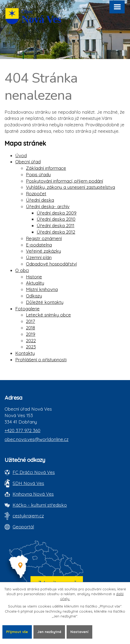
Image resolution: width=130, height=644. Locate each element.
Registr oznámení (44, 238)
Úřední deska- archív (48, 206)
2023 (31, 347)
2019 (31, 334)
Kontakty (25, 353)
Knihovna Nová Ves (33, 494)
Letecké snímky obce (48, 315)
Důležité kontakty (45, 302)
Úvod (21, 155)
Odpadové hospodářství (51, 264)
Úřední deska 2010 (56, 219)
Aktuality (35, 283)
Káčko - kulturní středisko (40, 505)
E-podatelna (39, 245)
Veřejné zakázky (43, 251)
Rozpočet (36, 194)
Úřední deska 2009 (57, 213)
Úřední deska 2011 (56, 225)
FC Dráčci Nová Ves (34, 472)
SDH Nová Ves (28, 483)
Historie (34, 277)
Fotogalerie (27, 309)
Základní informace (46, 168)
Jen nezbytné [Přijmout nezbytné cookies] (49, 632)
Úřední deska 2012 (56, 232)
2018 (30, 328)
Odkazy (34, 296)
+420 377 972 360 (22, 430)
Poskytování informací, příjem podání (64, 181)
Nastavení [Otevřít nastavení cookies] (79, 632)
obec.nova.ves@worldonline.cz (37, 439)
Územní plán (39, 257)
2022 (31, 341)
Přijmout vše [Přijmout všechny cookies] (17, 632)
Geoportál (23, 527)
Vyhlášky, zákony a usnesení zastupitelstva (70, 187)
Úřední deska (40, 200)
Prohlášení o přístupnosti (41, 360)
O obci (22, 270)
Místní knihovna (42, 289)
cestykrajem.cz (28, 516)
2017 (30, 321)
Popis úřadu (38, 174)
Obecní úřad (28, 162)
